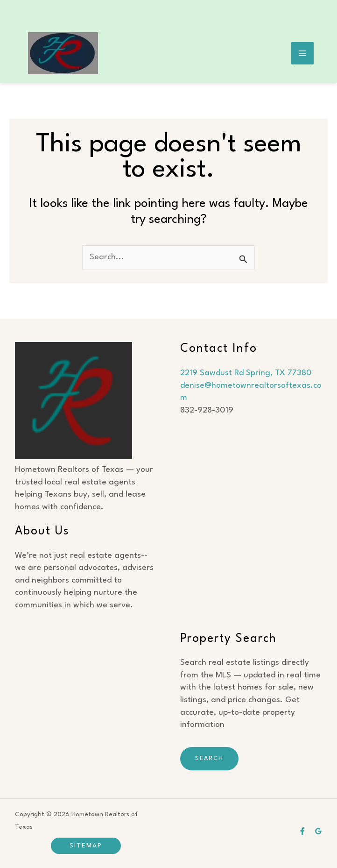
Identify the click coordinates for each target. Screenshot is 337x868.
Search (209, 758)
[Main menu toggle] (303, 53)
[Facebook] (302, 831)
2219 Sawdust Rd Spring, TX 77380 (246, 373)
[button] (86, 846)
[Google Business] (318, 831)
